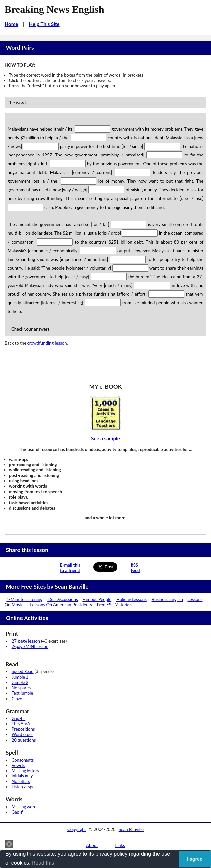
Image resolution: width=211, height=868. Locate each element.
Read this (43, 863)
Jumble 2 (20, 682)
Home (11, 24)
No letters (21, 781)
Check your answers (30, 329)
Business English (167, 599)
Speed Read (23, 671)
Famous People (97, 599)
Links (120, 845)
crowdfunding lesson (47, 343)
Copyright (77, 829)
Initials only (22, 776)
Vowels (18, 765)
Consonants (23, 760)
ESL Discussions (63, 599)
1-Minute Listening (24, 599)
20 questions (24, 740)
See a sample (105, 438)
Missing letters (25, 771)
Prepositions (23, 729)
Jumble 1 (20, 677)
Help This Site (44, 24)
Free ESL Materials (115, 605)
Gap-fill (19, 718)
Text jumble (23, 693)
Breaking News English (54, 9)
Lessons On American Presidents (61, 605)
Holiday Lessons (132, 599)
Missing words (25, 807)
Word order (23, 734)
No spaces (21, 688)
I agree (195, 859)
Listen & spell (24, 787)
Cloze (17, 699)
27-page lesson (26, 641)
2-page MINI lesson (30, 646)
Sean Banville (131, 829)
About (92, 845)
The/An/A (21, 724)
